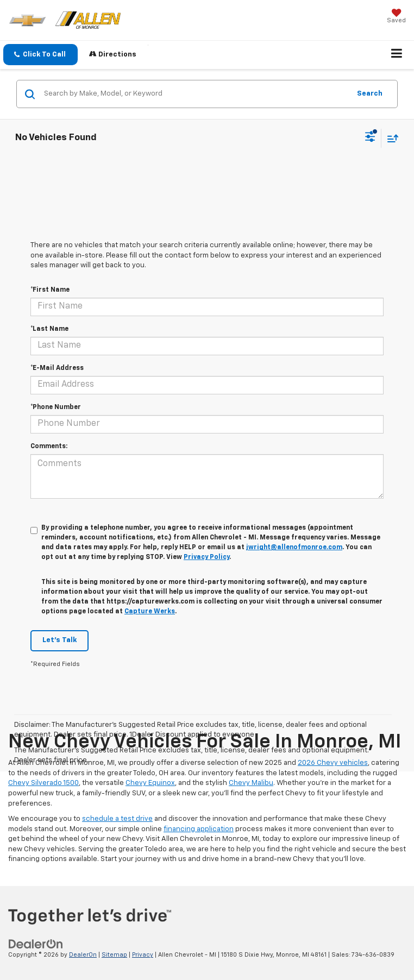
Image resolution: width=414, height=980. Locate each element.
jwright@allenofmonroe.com (294, 548)
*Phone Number (56, 407)
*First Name (50, 290)
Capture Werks (150, 612)
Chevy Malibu (251, 783)
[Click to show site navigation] (397, 55)
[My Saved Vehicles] (396, 17)
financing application (199, 829)
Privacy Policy (206, 557)
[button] (40, 55)
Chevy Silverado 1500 (43, 783)
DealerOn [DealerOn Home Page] (83, 955)
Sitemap (114, 955)
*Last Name (49, 329)
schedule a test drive (117, 819)
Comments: (49, 447)
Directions (113, 54)
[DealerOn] (36, 944)
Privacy (143, 955)
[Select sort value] (390, 138)
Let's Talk (59, 640)
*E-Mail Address (57, 368)
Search (370, 94)
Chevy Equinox (150, 783)
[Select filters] (370, 138)
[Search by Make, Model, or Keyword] (195, 94)
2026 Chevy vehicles (333, 763)
